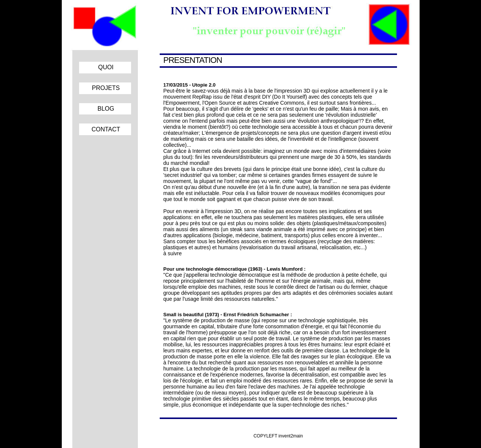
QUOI (106, 67)
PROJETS (106, 88)
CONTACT (106, 129)
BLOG (106, 109)
